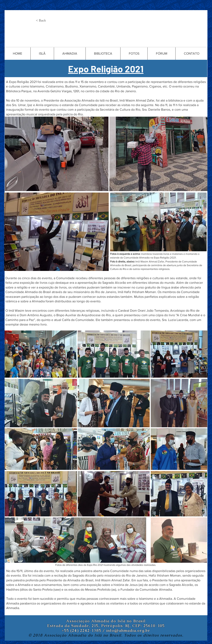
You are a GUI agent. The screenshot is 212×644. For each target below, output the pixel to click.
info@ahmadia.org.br (128, 630)
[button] (49, 20)
